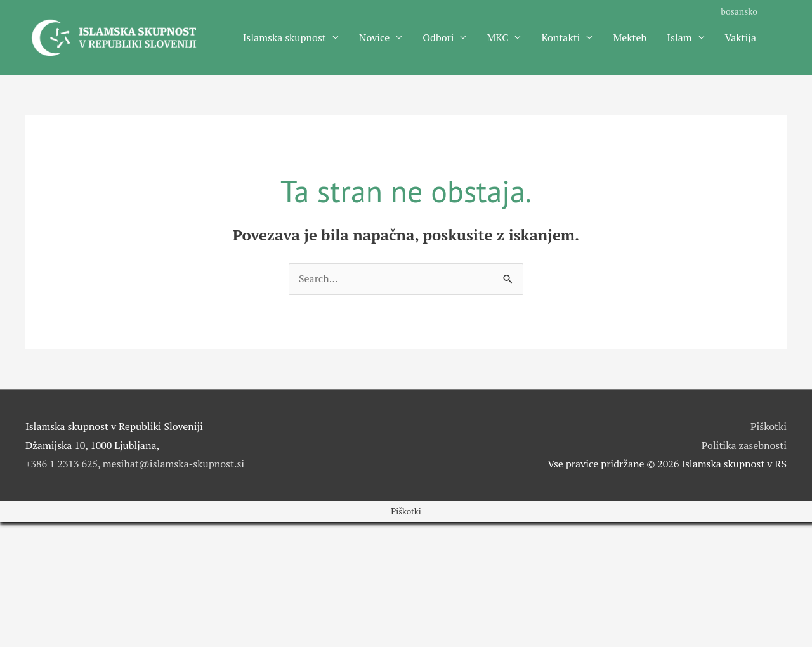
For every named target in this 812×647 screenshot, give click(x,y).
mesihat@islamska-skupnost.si (174, 464)
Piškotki (769, 426)
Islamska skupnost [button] (285, 37)
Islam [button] (679, 37)
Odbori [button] (438, 37)
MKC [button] (497, 37)
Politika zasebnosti (744, 445)
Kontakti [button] (560, 37)
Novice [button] (374, 37)
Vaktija (741, 37)
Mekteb (630, 37)
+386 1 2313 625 (62, 464)
